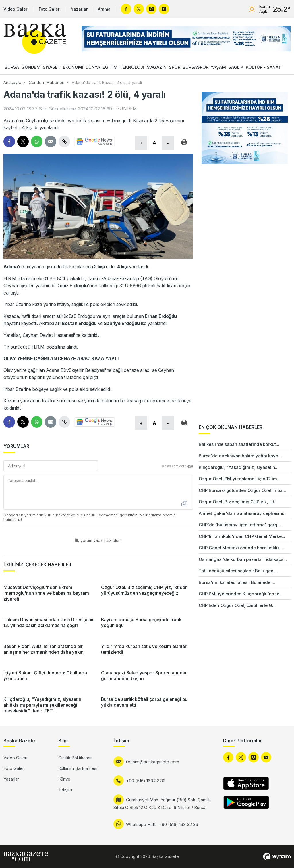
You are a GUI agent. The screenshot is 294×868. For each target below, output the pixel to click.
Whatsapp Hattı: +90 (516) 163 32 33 (162, 824)
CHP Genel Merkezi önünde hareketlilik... (241, 548)
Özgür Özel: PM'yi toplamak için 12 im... (240, 479)
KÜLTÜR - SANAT (263, 67)
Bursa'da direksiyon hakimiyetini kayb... (240, 456)
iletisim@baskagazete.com (153, 762)
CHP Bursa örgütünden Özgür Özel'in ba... (242, 490)
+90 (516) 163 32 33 (146, 781)
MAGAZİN (156, 67)
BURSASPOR (196, 67)
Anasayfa (12, 82)
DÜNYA (93, 67)
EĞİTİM (110, 67)
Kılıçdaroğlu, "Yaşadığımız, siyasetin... (239, 467)
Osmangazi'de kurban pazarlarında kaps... (243, 559)
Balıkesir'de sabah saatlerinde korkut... (239, 444)
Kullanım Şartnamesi (78, 768)
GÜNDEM (31, 67)
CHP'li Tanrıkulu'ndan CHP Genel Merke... (242, 536)
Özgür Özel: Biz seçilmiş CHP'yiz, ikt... (238, 502)
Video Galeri (16, 9)
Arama (104, 9)
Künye (64, 779)
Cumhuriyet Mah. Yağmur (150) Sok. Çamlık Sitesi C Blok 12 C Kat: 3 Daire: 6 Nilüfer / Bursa (162, 804)
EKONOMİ (73, 67)
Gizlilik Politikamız (75, 758)
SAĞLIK (236, 67)
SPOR (175, 67)
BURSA (12, 67)
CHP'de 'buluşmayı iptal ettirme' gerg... (240, 525)
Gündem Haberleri (47, 82)
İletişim (65, 790)
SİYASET (52, 67)
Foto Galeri (50, 9)
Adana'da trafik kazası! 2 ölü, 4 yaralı (107, 82)
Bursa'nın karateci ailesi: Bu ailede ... (237, 582)
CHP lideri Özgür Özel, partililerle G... (237, 605)
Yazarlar (79, 9)
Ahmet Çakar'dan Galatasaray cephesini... (243, 513)
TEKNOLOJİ (132, 67)
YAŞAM (218, 67)
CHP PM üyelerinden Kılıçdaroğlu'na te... (241, 594)
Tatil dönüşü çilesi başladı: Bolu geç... (238, 571)
